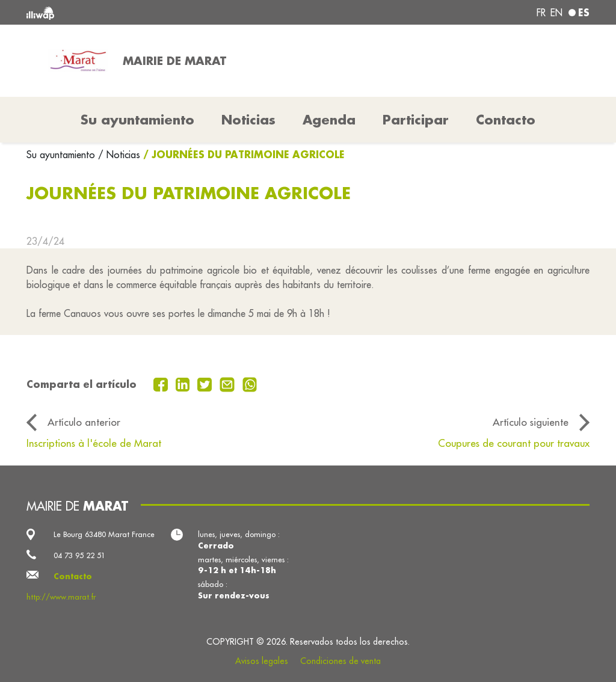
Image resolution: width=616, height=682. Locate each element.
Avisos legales (262, 661)
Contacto (506, 120)
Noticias (248, 120)
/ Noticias (119, 155)
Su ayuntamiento (62, 155)
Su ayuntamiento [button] (137, 120)
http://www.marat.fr (61, 597)
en (556, 13)
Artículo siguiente (531, 422)
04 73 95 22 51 (79, 555)
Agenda (329, 120)
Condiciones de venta (340, 661)
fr (541, 13)
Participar (416, 120)
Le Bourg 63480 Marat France (104, 534)
